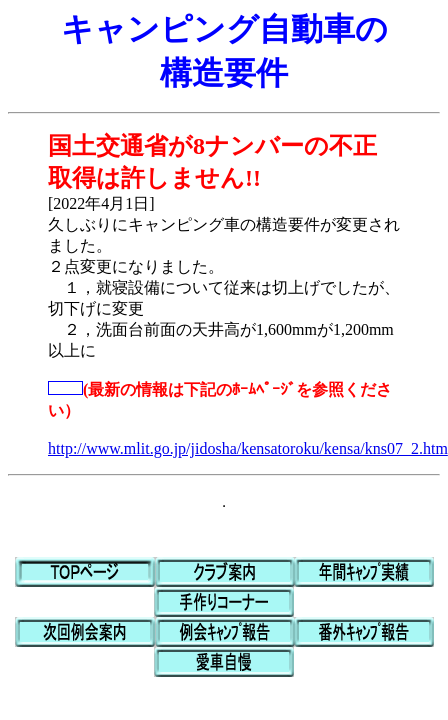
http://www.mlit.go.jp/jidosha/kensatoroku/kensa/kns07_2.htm (248, 448)
